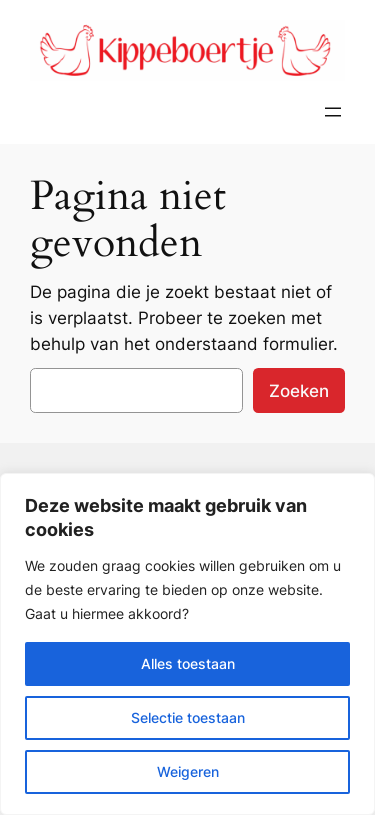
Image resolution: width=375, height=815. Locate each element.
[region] (187, 644)
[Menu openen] (333, 112)
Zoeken (299, 391)
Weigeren (188, 771)
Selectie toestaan (188, 717)
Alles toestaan (188, 663)
